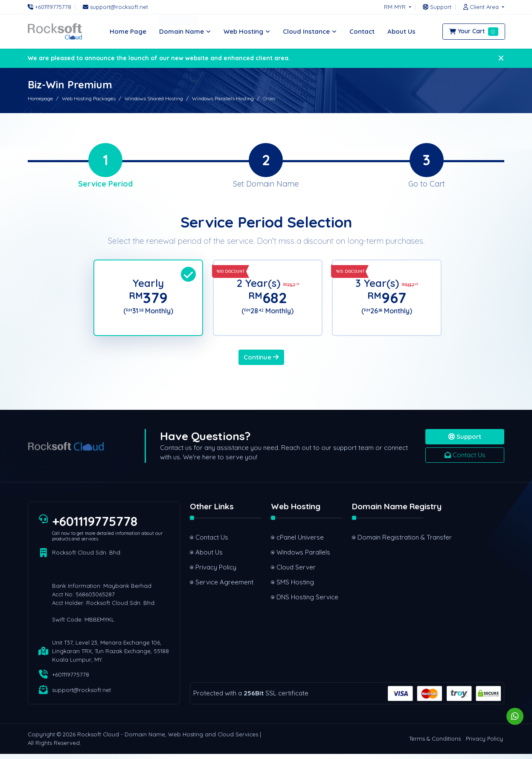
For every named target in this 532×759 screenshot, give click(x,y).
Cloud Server (296, 572)
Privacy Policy (216, 572)
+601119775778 (95, 526)
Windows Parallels (303, 557)
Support (465, 442)
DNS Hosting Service (307, 602)
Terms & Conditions (435, 744)
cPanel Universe (300, 542)
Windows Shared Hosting (154, 98)
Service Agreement (224, 587)
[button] (482, 7)
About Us (209, 557)
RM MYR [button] (396, 7)
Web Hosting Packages (89, 98)
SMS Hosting (295, 587)
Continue (261, 362)
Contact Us (465, 460)
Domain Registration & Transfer (391, 542)
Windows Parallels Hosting (223, 98)
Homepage (40, 98)
